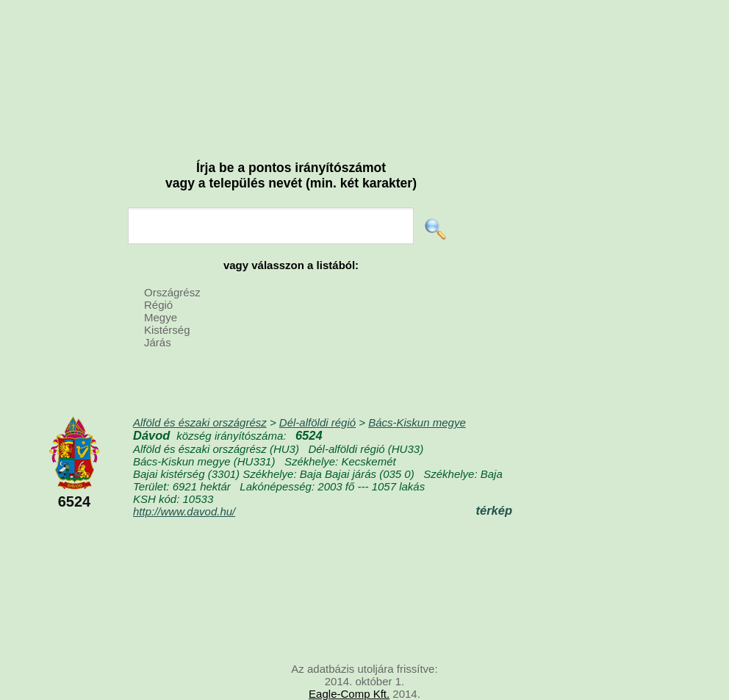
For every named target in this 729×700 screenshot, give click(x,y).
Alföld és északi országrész (200, 422)
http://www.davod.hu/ (184, 511)
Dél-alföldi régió (317, 422)
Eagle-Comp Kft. (349, 694)
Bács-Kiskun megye (417, 422)
